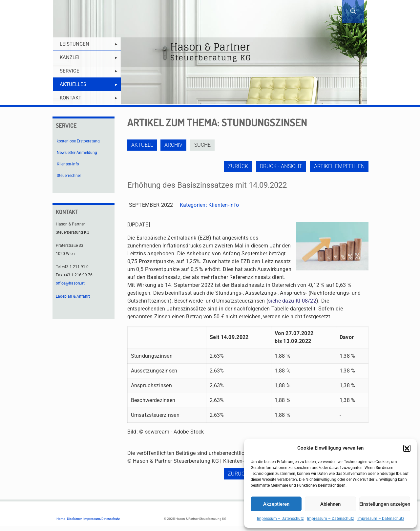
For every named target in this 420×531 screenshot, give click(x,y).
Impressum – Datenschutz (280, 519)
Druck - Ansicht (281, 166)
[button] (407, 448)
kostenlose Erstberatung (78, 141)
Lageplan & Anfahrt (73, 296)
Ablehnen (330, 504)
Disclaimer (74, 519)
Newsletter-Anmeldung (77, 153)
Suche (203, 145)
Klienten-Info (224, 205)
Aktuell (142, 145)
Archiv (174, 145)
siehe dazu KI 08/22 (292, 301)
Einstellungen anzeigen (385, 504)
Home (61, 519)
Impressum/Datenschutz (102, 519)
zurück (237, 166)
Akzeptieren (276, 504)
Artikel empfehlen (339, 166)
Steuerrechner (69, 176)
